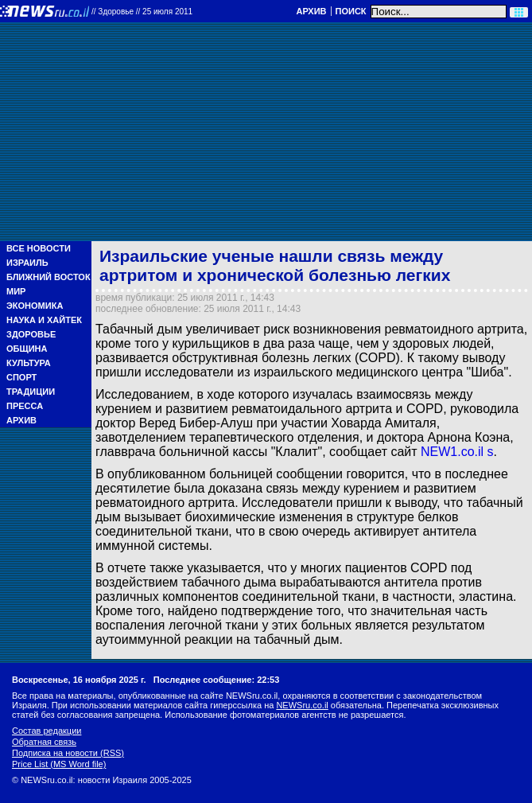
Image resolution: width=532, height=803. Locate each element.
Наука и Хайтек (44, 320)
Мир (16, 291)
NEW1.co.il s (457, 452)
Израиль (27, 263)
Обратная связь (44, 742)
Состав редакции (47, 731)
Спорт (21, 377)
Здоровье (31, 334)
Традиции (31, 392)
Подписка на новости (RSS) (68, 753)
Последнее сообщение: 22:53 (217, 680)
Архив (311, 11)
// (142, 12)
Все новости (39, 248)
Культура (29, 363)
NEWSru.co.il (302, 705)
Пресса (25, 406)
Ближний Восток (49, 277)
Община (27, 349)
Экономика (35, 306)
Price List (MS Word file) (59, 764)
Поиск (351, 11)
